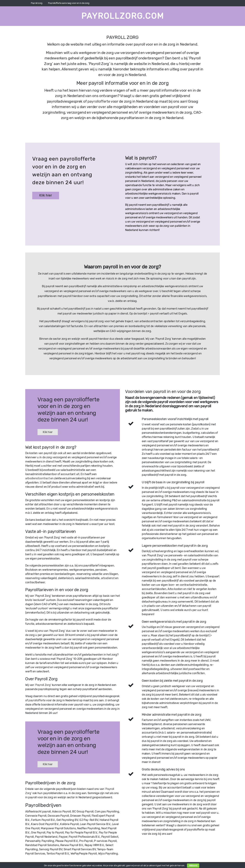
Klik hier (46, 195)
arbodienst (108, 578)
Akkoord (193, 866)
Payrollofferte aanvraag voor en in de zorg (69, 3)
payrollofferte (99, 101)
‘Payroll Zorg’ (43, 685)
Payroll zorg (37, 3)
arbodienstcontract (37, 478)
